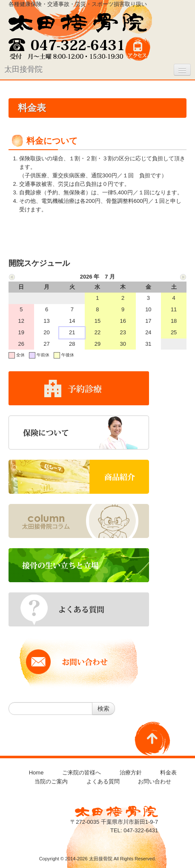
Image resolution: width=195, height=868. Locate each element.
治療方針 (131, 773)
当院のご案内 (51, 781)
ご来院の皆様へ (82, 773)
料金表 (168, 773)
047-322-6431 (141, 830)
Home (36, 773)
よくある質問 (103, 781)
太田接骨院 (23, 69)
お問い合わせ (155, 781)
